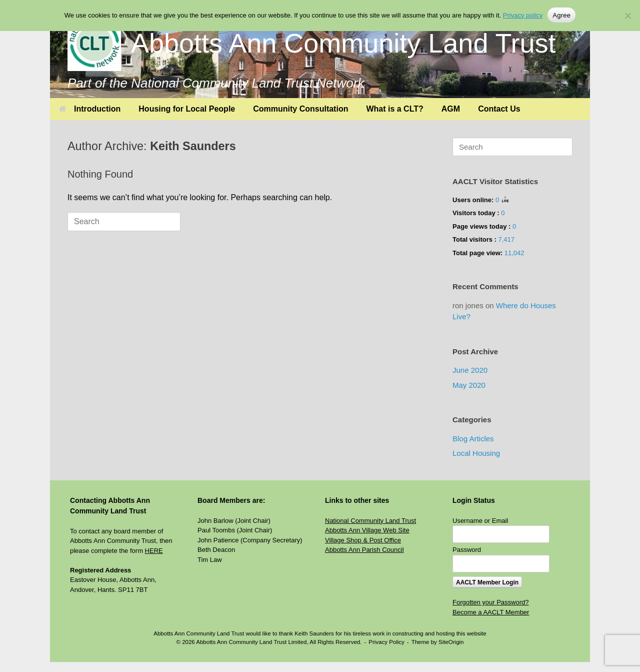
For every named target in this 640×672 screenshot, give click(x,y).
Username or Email (480, 521)
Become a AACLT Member (491, 612)
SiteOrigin (451, 642)
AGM (451, 109)
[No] (627, 16)
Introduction (90, 109)
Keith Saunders (193, 146)
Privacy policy (523, 15)
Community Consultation (300, 109)
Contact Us (499, 109)
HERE (154, 551)
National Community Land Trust (370, 521)
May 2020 (469, 385)
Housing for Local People (187, 109)
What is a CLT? (394, 109)
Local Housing (476, 453)
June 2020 (470, 370)
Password (467, 550)
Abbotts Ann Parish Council (364, 550)
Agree (561, 15)
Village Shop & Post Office (363, 540)
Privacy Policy (386, 642)
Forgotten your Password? (490, 602)
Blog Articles (473, 439)
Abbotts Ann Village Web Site (367, 530)
